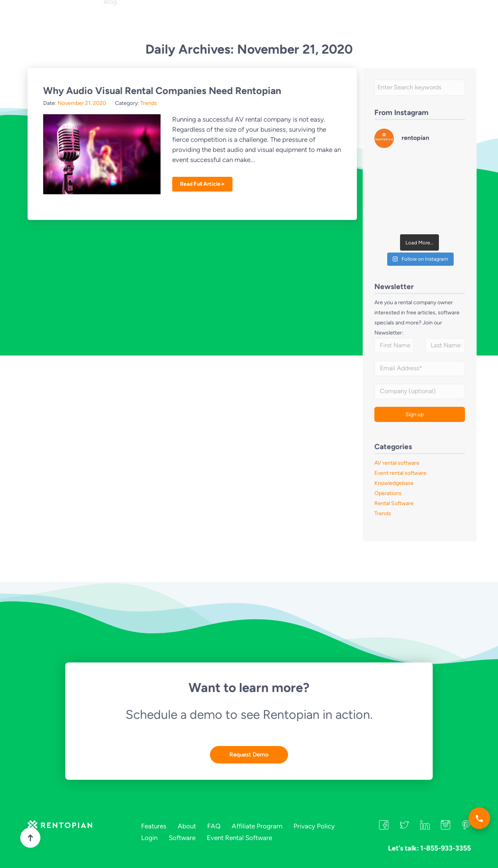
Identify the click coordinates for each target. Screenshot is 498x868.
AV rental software (397, 463)
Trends (149, 103)
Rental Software (394, 503)
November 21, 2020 (82, 103)
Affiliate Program (257, 826)
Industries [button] (155, 19)
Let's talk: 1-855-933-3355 (296, 19)
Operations (388, 493)
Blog (110, 33)
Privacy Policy (314, 826)
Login (390, 18)
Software (182, 838)
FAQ (213, 19)
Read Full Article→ (202, 184)
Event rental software (400, 473)
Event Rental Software (239, 838)
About (189, 19)
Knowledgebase (394, 483)
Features (117, 19)
